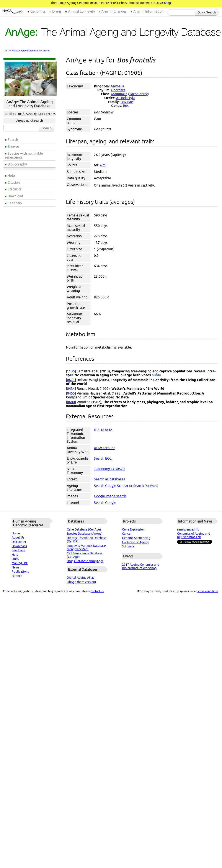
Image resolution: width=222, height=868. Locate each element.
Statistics (15, 189)
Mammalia (119, 94)
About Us (18, 537)
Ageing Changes (114, 11)
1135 (71, 371)
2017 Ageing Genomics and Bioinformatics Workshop (141, 566)
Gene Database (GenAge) (84, 529)
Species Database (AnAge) (85, 534)
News (16, 567)
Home (16, 533)
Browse (13, 146)
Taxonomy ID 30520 (109, 469)
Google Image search (110, 496)
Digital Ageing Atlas (80, 578)
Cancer (127, 534)
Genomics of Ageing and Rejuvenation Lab (194, 535)
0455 (71, 393)
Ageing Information (148, 11)
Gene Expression (133, 529)
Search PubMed (145, 486)
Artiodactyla (125, 98)
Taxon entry (138, 94)
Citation (14, 182)
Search (13, 139)
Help (11, 175)
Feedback (15, 203)
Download (15, 196)
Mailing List (20, 563)
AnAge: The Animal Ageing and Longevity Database (29, 104)
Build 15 (10, 114)
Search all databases (109, 479)
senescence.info (188, 529)
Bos (126, 106)
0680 (71, 402)
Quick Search (207, 12)
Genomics (38, 11)
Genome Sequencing (136, 538)
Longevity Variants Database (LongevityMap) (86, 547)
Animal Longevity (82, 11)
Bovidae (127, 102)
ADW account (104, 448)
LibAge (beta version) (81, 582)
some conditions (208, 591)
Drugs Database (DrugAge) (85, 561)
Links (15, 559)
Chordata (118, 90)
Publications (20, 572)
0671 (71, 380)
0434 (71, 388)
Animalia (117, 86)
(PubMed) (157, 375)
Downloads (19, 546)
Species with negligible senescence (24, 155)
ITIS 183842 (103, 430)
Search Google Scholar (111, 486)
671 (103, 165)
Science (17, 576)
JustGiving (164, 3)
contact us (97, 591)
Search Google (105, 503)
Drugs (57, 11)
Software (128, 546)
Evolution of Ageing (136, 542)
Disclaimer (19, 542)
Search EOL (103, 458)
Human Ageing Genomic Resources (31, 51)
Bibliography (17, 164)
